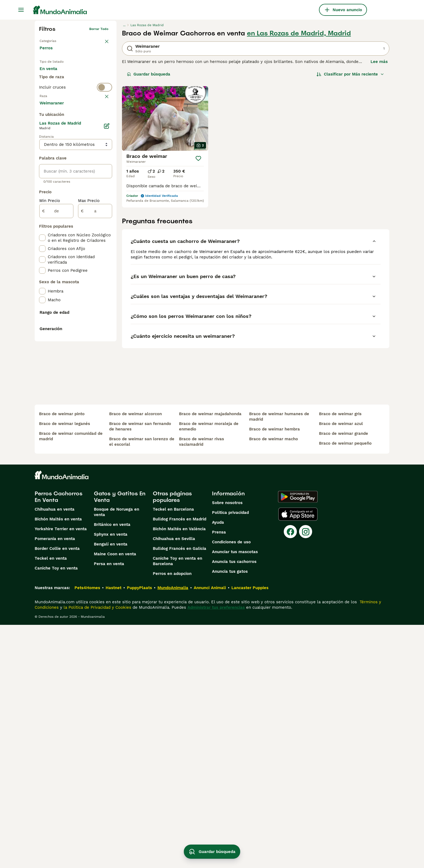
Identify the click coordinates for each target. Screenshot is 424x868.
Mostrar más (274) (62, 232)
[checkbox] (42, 146)
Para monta (56, 87)
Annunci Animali (210, 831)
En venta (53, 74)
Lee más (379, 62)
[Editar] (107, 256)
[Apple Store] (298, 757)
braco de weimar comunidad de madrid (71, 679)
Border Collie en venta (57, 792)
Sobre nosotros (227, 746)
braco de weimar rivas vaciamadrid (201, 685)
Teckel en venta (51, 801)
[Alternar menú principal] (21, 10)
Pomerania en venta (55, 782)
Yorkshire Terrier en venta (61, 772)
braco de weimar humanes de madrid (279, 660)
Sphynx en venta (111, 777)
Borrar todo (99, 29)
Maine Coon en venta (115, 797)
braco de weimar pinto (62, 657)
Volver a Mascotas (54, 40)
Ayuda (218, 765)
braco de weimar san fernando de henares (140, 670)
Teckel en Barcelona (173, 752)
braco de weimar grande (344, 677)
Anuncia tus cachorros (234, 805)
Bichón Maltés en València (179, 772)
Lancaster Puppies (250, 831)
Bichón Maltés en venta (58, 762)
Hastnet (114, 831)
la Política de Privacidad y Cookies (97, 851)
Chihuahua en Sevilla (174, 782)
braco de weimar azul (341, 667)
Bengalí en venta (111, 787)
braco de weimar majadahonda (210, 657)
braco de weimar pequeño (345, 686)
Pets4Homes (87, 831)
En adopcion (86, 74)
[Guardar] (198, 158)
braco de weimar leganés (65, 667)
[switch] (76, 108)
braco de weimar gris (340, 657)
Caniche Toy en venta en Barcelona (177, 804)
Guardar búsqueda (149, 74)
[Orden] (350, 74)
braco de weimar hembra (274, 672)
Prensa (219, 775)
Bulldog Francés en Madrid (180, 762)
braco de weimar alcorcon (135, 657)
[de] (56, 341)
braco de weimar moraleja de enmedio (209, 670)
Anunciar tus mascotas (235, 795)
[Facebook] (290, 775)
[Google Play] (298, 740)
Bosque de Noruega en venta (117, 755)
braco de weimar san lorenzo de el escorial (142, 685)
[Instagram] (306, 775)
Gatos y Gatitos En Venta (120, 740)
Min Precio (50, 330)
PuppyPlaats (139, 831)
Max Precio (89, 330)
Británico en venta (112, 768)
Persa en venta (109, 807)
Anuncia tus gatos (230, 815)
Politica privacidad (230, 756)
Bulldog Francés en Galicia (180, 792)
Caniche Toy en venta (56, 811)
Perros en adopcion (172, 817)
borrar (103, 119)
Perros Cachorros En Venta (59, 740)
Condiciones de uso (231, 785)
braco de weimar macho (274, 682)
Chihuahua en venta (55, 752)
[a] (95, 341)
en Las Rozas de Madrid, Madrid (299, 33)
